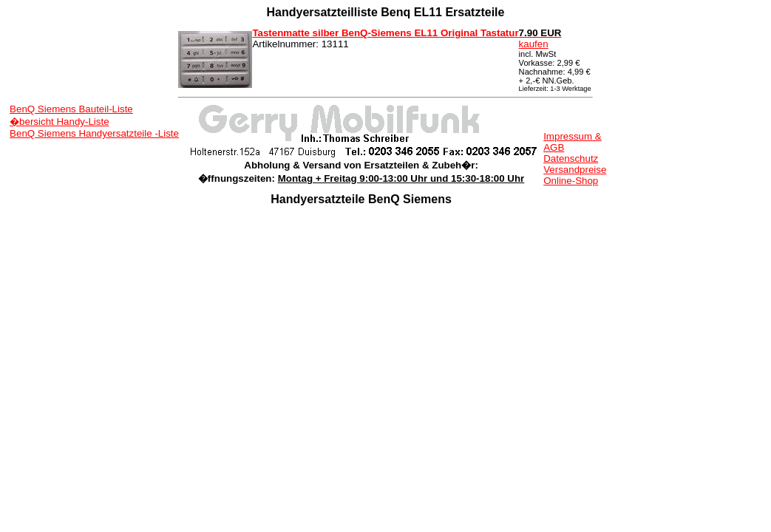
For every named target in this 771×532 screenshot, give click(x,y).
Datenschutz (571, 158)
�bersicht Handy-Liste (60, 122)
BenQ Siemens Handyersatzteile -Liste (94, 133)
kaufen (540, 38)
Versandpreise (575, 170)
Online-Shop (571, 181)
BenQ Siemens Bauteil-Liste (71, 109)
